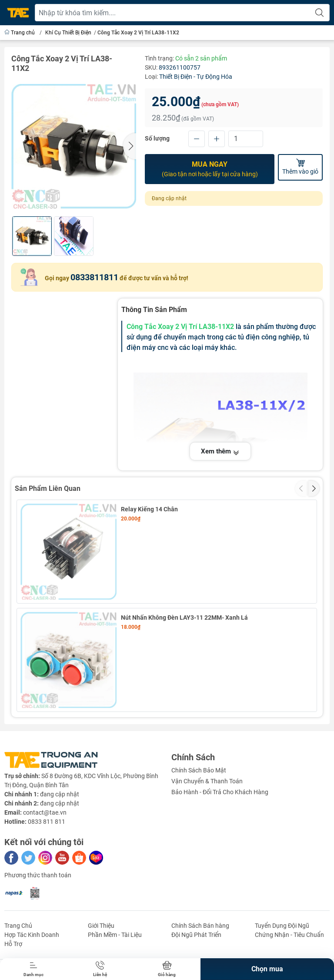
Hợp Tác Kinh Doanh (32, 935)
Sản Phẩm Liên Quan (48, 488)
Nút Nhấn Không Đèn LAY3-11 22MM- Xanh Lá (184, 618)
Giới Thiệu (101, 926)
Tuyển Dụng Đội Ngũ (282, 926)
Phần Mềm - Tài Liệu (115, 935)
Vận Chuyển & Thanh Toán (207, 781)
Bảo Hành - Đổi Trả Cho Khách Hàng (220, 792)
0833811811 (94, 277)
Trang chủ (20, 33)
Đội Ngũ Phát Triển (196, 935)
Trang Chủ (18, 926)
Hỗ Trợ (13, 944)
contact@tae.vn (45, 812)
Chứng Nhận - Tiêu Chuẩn (289, 935)
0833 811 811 (47, 822)
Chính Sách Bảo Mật (199, 770)
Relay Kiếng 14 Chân (149, 509)
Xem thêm (220, 452)
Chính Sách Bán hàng (200, 926)
